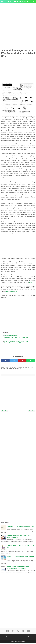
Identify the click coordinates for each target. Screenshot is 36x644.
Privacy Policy (20, 637)
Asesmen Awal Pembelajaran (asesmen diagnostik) (20, 527)
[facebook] (5, 361)
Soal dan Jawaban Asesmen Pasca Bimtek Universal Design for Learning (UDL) (16, 343)
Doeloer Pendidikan (18, 2)
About (6, 637)
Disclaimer (29, 637)
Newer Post (4, 411)
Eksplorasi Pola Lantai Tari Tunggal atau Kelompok (16, 339)
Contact (12, 637)
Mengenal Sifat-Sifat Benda (11, 336)
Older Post (32, 411)
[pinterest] (22, 361)
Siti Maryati (8, 60)
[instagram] (13, 633)
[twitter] (14, 361)
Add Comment (28, 60)
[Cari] (34, 2)
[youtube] (29, 633)
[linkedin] (23, 633)
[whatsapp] (31, 361)
